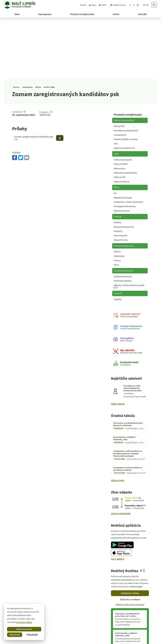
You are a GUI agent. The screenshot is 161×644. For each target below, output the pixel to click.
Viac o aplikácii (118, 501)
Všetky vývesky (118, 423)
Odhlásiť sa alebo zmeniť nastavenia (130, 547)
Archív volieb (45, 57)
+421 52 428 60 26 (139, 634)
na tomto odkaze (24, 622)
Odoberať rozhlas (130, 536)
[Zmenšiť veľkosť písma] (130, 5)
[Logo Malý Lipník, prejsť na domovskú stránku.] (20, 5)
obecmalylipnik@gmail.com (145, 637)
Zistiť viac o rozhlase (130, 542)
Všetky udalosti (118, 346)
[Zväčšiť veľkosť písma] (138, 5)
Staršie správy (119, 589)
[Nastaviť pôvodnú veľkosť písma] (134, 5)
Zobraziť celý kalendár (121, 456)
